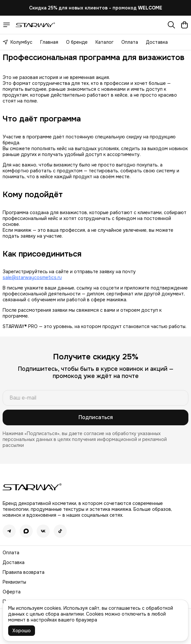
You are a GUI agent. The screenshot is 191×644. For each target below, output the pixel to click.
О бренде (77, 42)
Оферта (12, 592)
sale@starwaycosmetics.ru (32, 277)
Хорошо (22, 631)
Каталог (104, 42)
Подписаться (96, 417)
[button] (9, 531)
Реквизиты (14, 582)
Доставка (157, 42)
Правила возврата (24, 572)
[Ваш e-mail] (95, 398)
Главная (49, 42)
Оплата (130, 42)
